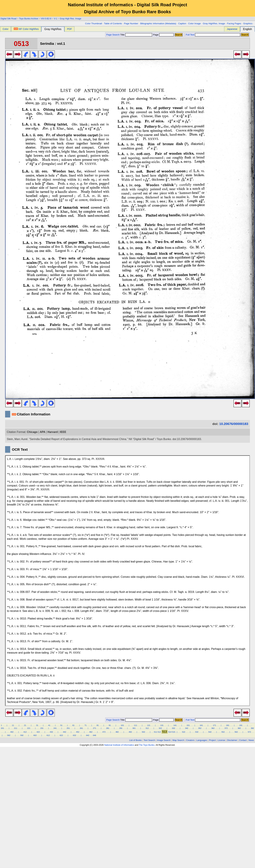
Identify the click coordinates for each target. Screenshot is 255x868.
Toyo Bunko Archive (29, 19)
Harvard (53, 432)
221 (29, 728)
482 (117, 732)
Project (212, 740)
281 (108, 728)
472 (104, 732)
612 (48, 735)
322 (160, 728)
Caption (182, 23)
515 (174, 732)
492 (130, 732)
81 (98, 725)
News (251, 740)
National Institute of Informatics (119, 745)
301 (134, 728)
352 (200, 728)
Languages (202, 740)
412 (25, 732)
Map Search (178, 740)
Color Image (194, 23)
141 (175, 725)
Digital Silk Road (8, 19)
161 (201, 725)
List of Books (135, 740)
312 (147, 728)
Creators (190, 740)
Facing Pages (234, 23)
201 (2, 728)
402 (12, 732)
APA (42, 432)
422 (38, 732)
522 (184, 732)
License (221, 740)
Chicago (32, 432)
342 (187, 728)
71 (86, 725)
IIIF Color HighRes (26, 29)
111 (136, 725)
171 (215, 725)
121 (149, 725)
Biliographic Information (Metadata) (158, 23)
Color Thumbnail (94, 23)
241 (55, 728)
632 (75, 735)
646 (95, 735)
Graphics (248, 23)
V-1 (56, 19)
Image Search (164, 740)
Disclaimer (232, 740)
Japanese (232, 29)
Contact (243, 740)
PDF (69, 29)
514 (170, 732)
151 (188, 725)
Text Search (149, 740)
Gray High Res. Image (70, 19)
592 (22, 735)
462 (91, 732)
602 (35, 735)
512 (159, 732)
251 (68, 728)
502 (143, 732)
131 (162, 725)
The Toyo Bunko (147, 745)
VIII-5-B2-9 (46, 19)
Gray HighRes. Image (214, 23)
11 (13, 725)
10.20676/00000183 (234, 424)
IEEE (63, 432)
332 (173, 728)
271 (95, 728)
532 (197, 732)
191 (241, 725)
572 (249, 732)
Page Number (131, 23)
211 (16, 728)
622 (61, 735)
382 (239, 728)
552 (223, 732)
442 (65, 732)
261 (81, 728)
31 (37, 725)
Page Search (113, 35)
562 (236, 732)
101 (122, 725)
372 (226, 728)
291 (121, 728)
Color (5, 29)
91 (110, 725)
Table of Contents (113, 23)
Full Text (190, 35)
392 (252, 728)
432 (51, 732)
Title (136, 35)
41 (49, 725)
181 (228, 725)
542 (210, 732)
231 (42, 728)
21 (25, 725)
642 (88, 735)
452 (78, 732)
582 (9, 735)
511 (156, 732)
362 (213, 728)
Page (163, 35)
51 (61, 725)
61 (73, 725)
